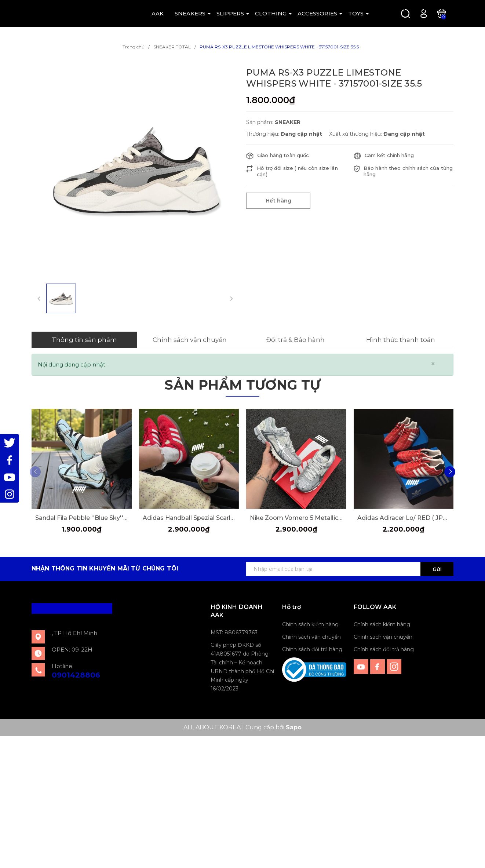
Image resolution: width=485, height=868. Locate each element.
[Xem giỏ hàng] (442, 13)
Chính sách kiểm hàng (310, 624)
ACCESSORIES (317, 13)
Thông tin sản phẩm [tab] (84, 340)
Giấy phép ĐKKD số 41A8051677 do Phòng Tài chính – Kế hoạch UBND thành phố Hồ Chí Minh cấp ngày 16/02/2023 (242, 667)
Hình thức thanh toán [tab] (401, 340)
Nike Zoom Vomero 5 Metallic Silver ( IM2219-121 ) (296, 518)
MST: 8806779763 (234, 632)
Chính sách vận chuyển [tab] (190, 340)
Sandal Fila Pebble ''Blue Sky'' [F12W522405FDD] (82, 518)
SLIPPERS (230, 13)
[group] (135, 171)
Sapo (294, 727)
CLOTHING (271, 13)
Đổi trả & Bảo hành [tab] (295, 340)
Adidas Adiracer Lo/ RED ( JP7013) (404, 518)
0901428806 (76, 675)
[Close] (433, 364)
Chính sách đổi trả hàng (312, 649)
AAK (158, 13)
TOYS (356, 13)
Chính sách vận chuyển (311, 637)
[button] (450, 472)
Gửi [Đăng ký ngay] (437, 569)
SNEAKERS (190, 13)
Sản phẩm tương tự (242, 385)
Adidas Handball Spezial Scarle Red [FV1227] (189, 518)
